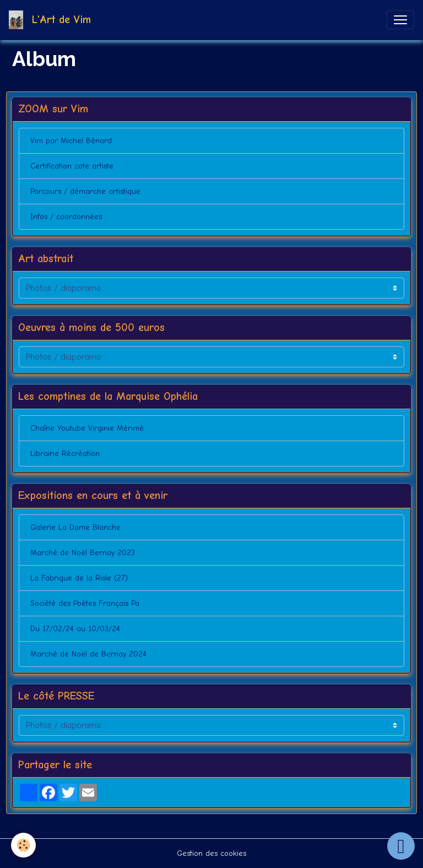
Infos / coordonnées (66, 217)
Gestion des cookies (211, 853)
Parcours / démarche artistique (85, 191)
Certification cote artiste (72, 166)
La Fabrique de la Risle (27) (79, 578)
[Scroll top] (401, 846)
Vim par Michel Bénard (71, 141)
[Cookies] (23, 845)
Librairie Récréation (65, 454)
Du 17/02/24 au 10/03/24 (75, 629)
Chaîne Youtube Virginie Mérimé (87, 428)
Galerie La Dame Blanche (75, 527)
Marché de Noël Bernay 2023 (83, 553)
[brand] (52, 20)
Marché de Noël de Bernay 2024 (88, 654)
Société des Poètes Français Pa (85, 603)
